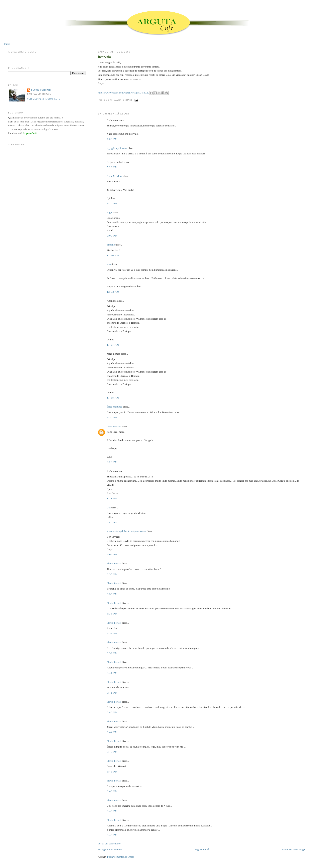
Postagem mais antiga (294, 849)
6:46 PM (112, 791)
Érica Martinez (115, 407)
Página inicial (202, 849)
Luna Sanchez (114, 426)
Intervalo (104, 57)
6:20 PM (112, 203)
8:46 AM (112, 522)
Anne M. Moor (115, 176)
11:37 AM (113, 345)
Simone (111, 245)
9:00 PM (112, 236)
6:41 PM (112, 673)
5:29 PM (112, 167)
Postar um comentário (109, 844)
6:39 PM (112, 633)
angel (110, 212)
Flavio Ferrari (114, 563)
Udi (109, 508)
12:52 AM (113, 292)
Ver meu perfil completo (44, 99)
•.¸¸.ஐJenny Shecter (117, 148)
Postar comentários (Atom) (121, 857)
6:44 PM (112, 732)
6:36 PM (112, 594)
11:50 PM (113, 255)
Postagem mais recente (110, 849)
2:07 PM (112, 554)
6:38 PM (112, 614)
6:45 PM (112, 752)
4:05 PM (112, 139)
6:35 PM (112, 574)
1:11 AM (112, 498)
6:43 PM (112, 712)
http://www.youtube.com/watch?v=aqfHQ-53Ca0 (123, 93)
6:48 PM (112, 835)
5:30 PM (112, 417)
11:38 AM (113, 398)
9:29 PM (112, 462)
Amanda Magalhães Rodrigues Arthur (126, 531)
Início (7, 44)
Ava (109, 264)
